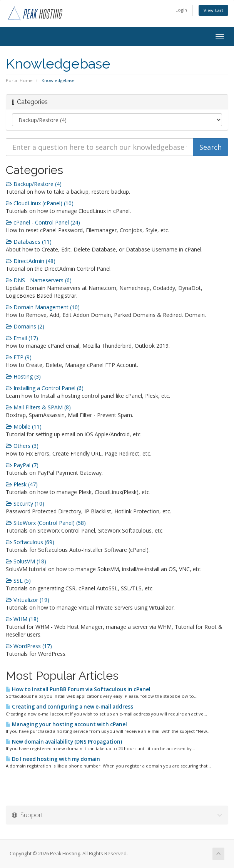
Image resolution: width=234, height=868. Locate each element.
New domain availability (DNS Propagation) (64, 742)
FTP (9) (19, 357)
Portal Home (19, 80)
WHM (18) (22, 619)
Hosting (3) (23, 376)
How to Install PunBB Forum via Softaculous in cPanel (78, 689)
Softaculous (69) (30, 542)
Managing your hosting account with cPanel (66, 724)
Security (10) (25, 504)
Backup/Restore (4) (34, 184)
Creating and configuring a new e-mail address (69, 707)
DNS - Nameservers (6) (39, 280)
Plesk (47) (22, 484)
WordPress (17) (29, 646)
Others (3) (22, 446)
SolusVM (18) (26, 561)
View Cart (213, 10)
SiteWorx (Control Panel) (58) (46, 523)
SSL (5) (18, 581)
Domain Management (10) (43, 307)
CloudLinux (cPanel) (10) (40, 203)
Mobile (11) (24, 426)
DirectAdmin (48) (31, 261)
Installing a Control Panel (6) (45, 388)
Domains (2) (25, 326)
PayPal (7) (22, 465)
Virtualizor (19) (28, 600)
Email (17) (22, 338)
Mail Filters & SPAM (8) (38, 407)
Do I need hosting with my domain (53, 759)
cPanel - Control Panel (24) (43, 222)
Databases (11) (29, 242)
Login (181, 10)
